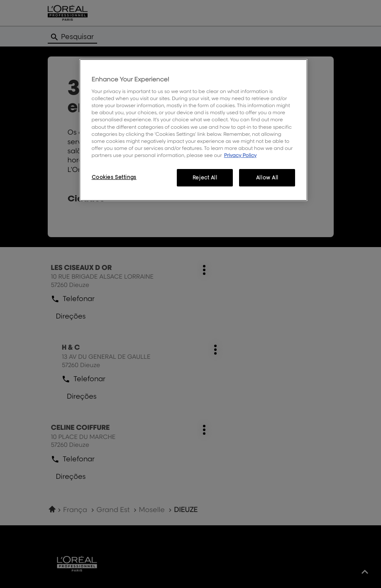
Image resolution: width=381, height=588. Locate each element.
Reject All (205, 178)
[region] (194, 130)
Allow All (267, 178)
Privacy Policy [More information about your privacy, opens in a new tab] (241, 155)
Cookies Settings (114, 177)
